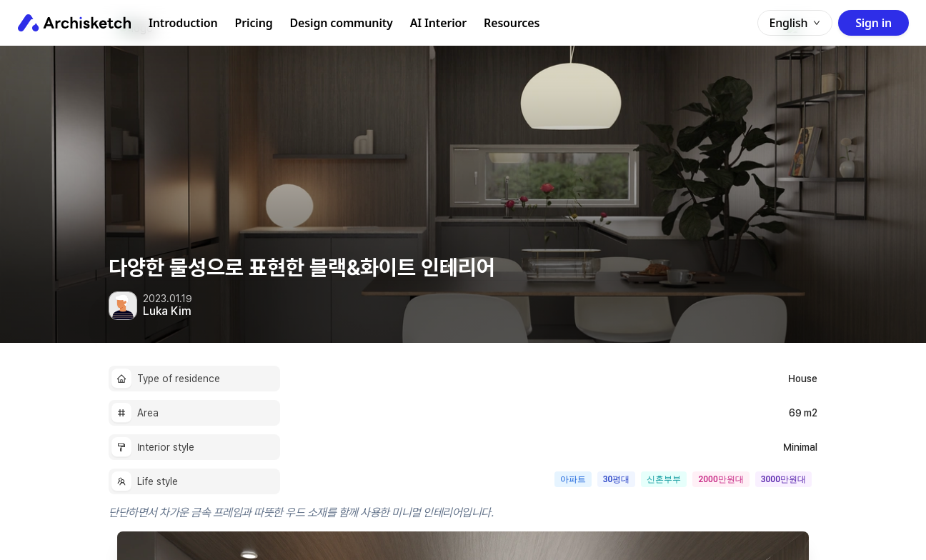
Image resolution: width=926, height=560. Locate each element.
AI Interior (438, 23)
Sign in (873, 23)
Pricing (254, 23)
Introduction (183, 23)
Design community (342, 23)
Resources (512, 23)
